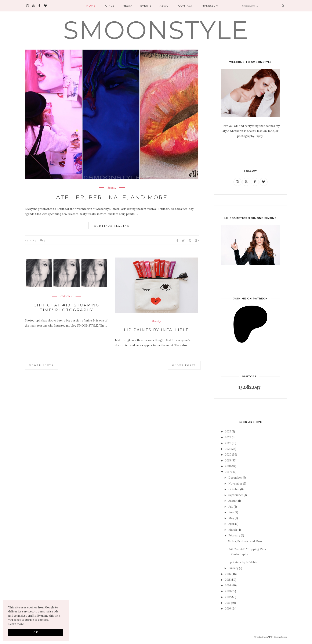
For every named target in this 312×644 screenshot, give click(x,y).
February (234, 535)
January (233, 568)
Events (146, 6)
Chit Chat (66, 296)
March (233, 530)
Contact (185, 6)
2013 (228, 591)
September (236, 495)
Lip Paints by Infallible (157, 330)
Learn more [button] (16, 624)
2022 (228, 443)
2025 (228, 431)
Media (127, 6)
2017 (228, 472)
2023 (228, 437)
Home (91, 6)
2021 (228, 449)
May (231, 518)
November (235, 484)
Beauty (112, 188)
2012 (228, 597)
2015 (228, 580)
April (231, 524)
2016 (228, 574)
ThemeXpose (281, 637)
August (233, 501)
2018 (228, 466)
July (231, 507)
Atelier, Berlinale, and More (112, 197)
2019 (228, 460)
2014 (228, 585)
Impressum (209, 6)
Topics (109, 6)
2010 (228, 609)
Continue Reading (112, 226)
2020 (228, 455)
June (231, 512)
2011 (228, 603)
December (235, 478)
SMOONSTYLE (156, 30)
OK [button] (36, 632)
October (234, 489)
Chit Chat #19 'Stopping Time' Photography (67, 308)
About (165, 6)
